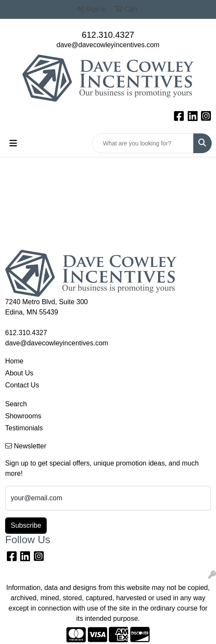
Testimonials (24, 428)
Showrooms (23, 416)
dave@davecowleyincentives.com (108, 45)
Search (16, 404)
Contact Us (22, 385)
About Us (19, 373)
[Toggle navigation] (13, 143)
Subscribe (26, 525)
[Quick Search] (143, 143)
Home (14, 361)
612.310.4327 (108, 35)
